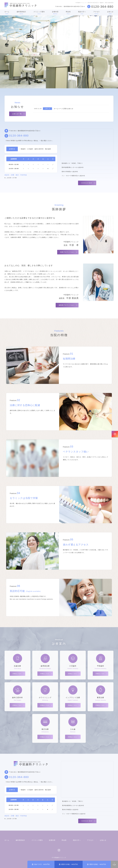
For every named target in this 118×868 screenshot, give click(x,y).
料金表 (68, 13)
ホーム (7, 13)
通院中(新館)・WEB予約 (97, 864)
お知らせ (110, 13)
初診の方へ (82, 13)
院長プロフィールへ (67, 252)
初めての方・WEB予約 (41, 864)
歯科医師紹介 (21, 13)
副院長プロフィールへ (67, 305)
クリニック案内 (39, 13)
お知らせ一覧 (17, 114)
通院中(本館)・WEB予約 (69, 864)
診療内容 (55, 13)
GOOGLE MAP (87, 183)
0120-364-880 (19, 136)
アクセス (97, 13)
